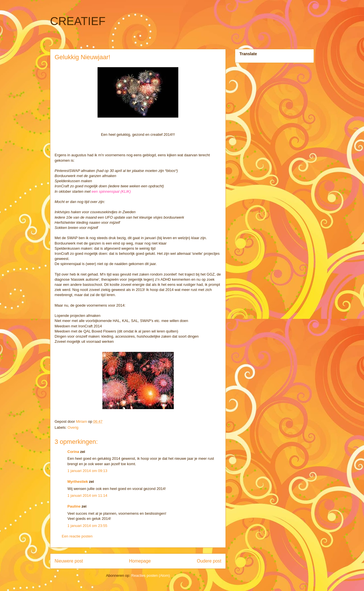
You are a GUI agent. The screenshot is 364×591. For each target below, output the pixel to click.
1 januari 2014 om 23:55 (87, 526)
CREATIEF (78, 21)
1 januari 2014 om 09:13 (87, 471)
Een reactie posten (77, 536)
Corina (73, 452)
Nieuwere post (69, 561)
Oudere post (209, 561)
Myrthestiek (78, 482)
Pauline (74, 506)
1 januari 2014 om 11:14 (87, 495)
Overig (73, 427)
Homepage (140, 561)
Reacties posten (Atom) (151, 575)
